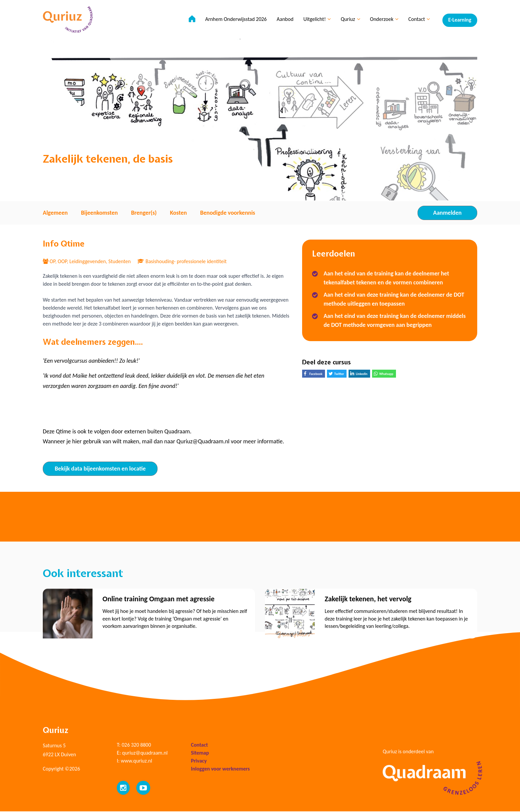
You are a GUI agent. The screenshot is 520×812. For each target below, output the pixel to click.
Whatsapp (385, 374)
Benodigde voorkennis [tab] (227, 213)
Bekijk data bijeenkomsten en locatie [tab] (100, 469)
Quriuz (350, 20)
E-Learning (460, 20)
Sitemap (200, 753)
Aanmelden (447, 213)
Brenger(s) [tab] (144, 213)
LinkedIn (360, 374)
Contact (418, 20)
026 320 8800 (136, 745)
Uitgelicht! (316, 20)
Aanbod (284, 20)
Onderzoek (383, 20)
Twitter (338, 374)
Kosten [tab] (178, 213)
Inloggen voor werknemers (221, 769)
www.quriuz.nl (136, 761)
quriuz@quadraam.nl (145, 753)
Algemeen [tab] (55, 213)
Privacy (199, 761)
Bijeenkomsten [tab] (99, 213)
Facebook (314, 374)
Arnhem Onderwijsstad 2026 (235, 20)
